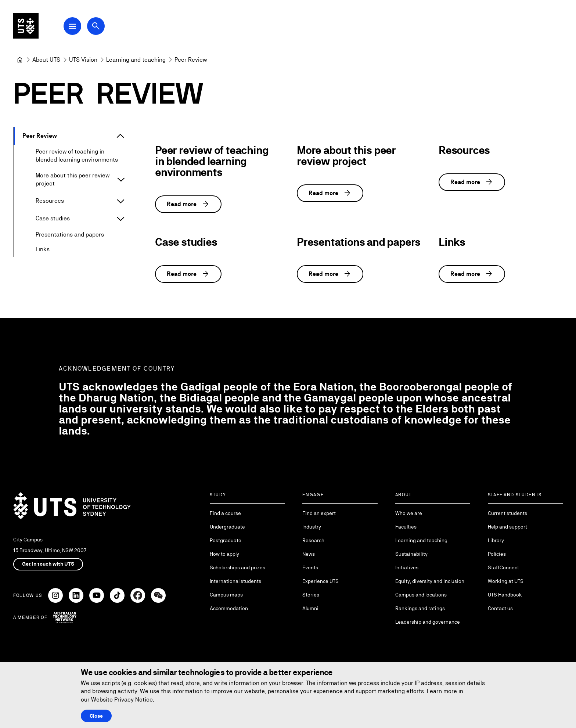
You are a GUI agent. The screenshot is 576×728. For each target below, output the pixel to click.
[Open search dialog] (98, 26)
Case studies (53, 219)
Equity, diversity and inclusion (430, 581)
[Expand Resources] (120, 201)
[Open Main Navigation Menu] (75, 26)
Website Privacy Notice (122, 700)
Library (496, 540)
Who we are (409, 513)
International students (235, 581)
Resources (50, 201)
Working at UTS (506, 581)
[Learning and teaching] (136, 60)
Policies (497, 554)
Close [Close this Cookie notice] (96, 716)
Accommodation (229, 608)
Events (310, 567)
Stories (311, 595)
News (309, 554)
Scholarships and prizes (237, 567)
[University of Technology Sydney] (20, 60)
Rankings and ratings (420, 608)
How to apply (224, 554)
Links (43, 250)
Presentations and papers (70, 235)
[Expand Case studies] (120, 219)
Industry (312, 527)
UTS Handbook (505, 595)
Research (313, 540)
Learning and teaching (421, 540)
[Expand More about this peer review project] (121, 180)
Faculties (406, 527)
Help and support (507, 527)
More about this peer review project (73, 179)
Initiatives (407, 567)
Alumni (310, 608)
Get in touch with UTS (48, 564)
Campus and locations (421, 595)
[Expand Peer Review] (120, 136)
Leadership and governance (428, 622)
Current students (507, 513)
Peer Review (40, 136)
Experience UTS (321, 581)
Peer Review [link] (191, 60)
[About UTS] (46, 60)
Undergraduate (227, 527)
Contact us (500, 608)
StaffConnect (503, 567)
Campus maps (226, 595)
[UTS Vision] (83, 60)
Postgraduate (226, 540)
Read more (188, 204)
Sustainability (411, 554)
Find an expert (319, 513)
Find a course (225, 513)
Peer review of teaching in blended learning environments (77, 156)
